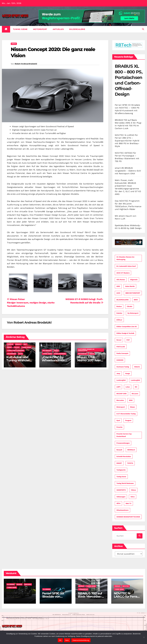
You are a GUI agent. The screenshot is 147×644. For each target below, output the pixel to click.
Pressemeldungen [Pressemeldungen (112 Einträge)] (123, 443)
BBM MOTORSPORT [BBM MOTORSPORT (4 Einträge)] (133, 293)
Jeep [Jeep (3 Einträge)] (118, 373)
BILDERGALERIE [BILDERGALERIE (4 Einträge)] (123, 300)
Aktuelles (58, 29)
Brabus (19, 584)
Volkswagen (11, 354)
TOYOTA (17, 347)
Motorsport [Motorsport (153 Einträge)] (121, 407)
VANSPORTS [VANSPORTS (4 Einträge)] (121, 490)
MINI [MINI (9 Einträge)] (131, 400)
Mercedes (28, 584)
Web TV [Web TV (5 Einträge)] (128, 503)
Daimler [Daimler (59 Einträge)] (119, 313)
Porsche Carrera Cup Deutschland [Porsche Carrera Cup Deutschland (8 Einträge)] (124, 435)
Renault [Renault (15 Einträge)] (119, 450)
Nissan (14, 44)
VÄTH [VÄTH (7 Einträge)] (118, 503)
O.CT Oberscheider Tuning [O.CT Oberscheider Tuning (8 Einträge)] (126, 414)
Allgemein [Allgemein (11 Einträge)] (134, 280)
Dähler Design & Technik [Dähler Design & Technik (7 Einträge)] (125, 333)
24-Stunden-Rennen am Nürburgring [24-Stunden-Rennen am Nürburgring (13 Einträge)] (125, 258)
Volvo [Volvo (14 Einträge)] (133, 497)
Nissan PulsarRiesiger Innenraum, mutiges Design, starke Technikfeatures (31, 303)
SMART (9, 347)
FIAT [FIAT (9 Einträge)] (128, 340)
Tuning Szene (20, 29)
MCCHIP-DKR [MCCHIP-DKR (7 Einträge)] (121, 394)
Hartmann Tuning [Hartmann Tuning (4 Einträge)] (123, 367)
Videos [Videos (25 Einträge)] (133, 490)
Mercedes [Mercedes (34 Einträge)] (120, 400)
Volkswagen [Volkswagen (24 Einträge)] (121, 497)
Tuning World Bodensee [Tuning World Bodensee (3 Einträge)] (125, 483)
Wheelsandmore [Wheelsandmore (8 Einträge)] (122, 510)
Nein (67, 640)
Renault (18, 344)
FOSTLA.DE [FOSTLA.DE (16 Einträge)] (121, 347)
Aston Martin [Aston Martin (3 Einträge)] (130, 286)
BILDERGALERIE (77, 29)
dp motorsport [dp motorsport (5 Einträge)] (133, 313)
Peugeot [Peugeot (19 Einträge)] (128, 420)
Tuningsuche (83, 589)
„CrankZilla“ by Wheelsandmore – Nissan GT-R (54, 360)
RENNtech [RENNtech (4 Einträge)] (131, 450)
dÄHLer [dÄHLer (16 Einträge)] (119, 320)
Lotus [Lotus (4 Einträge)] (128, 387)
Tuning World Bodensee (16, 351)
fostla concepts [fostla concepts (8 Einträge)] (122, 353)
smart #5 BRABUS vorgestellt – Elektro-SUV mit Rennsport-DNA (128, 171)
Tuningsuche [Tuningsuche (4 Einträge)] (121, 470)
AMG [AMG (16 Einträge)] (118, 286)
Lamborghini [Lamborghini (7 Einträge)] (121, 380)
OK (60, 640)
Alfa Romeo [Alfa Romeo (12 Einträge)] (121, 280)
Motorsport (40, 29)
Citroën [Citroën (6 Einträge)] (130, 306)
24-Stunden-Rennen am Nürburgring (86, 350)
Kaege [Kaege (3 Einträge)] (128, 373)
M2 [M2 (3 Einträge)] (136, 387)
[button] (143, 29)
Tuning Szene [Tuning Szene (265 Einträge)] (121, 477)
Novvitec (126, 586)
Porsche (10, 344)
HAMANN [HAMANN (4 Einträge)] (120, 360)
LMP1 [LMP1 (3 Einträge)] (118, 387)
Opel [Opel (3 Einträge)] (118, 420)
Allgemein (11, 584)
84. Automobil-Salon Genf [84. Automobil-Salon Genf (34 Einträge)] (126, 266)
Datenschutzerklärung (81, 640)
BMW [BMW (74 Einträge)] (136, 300)
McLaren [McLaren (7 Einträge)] (135, 394)
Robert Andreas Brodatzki (26, 64)
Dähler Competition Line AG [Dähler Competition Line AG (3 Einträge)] (127, 327)
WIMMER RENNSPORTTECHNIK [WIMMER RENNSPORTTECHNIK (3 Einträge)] (128, 517)
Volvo (20, 354)
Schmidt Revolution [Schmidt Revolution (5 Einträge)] (124, 456)
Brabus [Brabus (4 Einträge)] (119, 306)
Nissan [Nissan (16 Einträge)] (132, 407)
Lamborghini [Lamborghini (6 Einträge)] (135, 380)
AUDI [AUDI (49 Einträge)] (118, 293)
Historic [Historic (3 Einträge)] (137, 367)
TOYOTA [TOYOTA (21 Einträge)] (130, 463)
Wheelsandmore (60, 354)
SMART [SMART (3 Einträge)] (119, 463)
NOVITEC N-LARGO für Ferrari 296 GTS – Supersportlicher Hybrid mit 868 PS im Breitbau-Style (127, 141)
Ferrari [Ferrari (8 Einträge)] (119, 340)
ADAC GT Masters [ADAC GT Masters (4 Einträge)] (123, 273)
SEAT (25, 344)
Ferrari (117, 586)
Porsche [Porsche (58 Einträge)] (119, 427)
